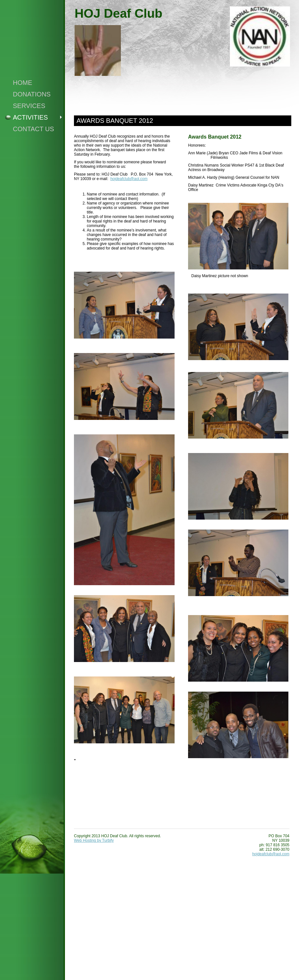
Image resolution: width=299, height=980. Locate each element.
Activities (30, 117)
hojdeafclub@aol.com (129, 179)
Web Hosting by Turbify (94, 840)
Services (29, 106)
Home (23, 83)
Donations (32, 94)
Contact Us (33, 129)
